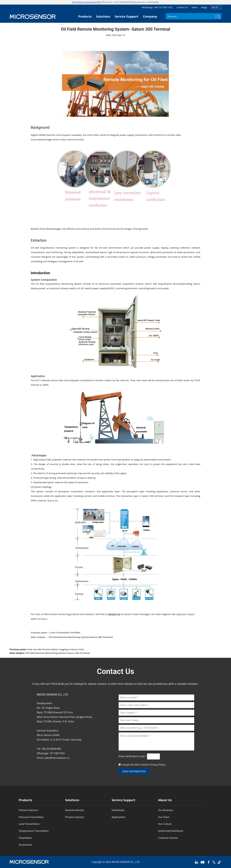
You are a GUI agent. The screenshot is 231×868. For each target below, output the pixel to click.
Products (85, 16)
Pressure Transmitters (31, 817)
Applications (119, 817)
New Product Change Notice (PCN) (86, 2)
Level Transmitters (29, 824)
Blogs (204, 7)
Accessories (25, 845)
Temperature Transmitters (34, 831)
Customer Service (168, 838)
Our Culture (165, 824)
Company (150, 16)
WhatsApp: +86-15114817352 (157, 7)
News (195, 7)
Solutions (103, 16)
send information (134, 771)
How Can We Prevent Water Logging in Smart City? (56, 649)
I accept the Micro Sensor (143, 765)
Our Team (164, 817)
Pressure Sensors (29, 810)
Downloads (118, 810)
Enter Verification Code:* (133, 756)
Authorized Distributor (171, 831)
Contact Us (182, 7)
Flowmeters (25, 838)
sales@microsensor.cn (57, 758)
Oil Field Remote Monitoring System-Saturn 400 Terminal (58, 653)
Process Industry (75, 817)
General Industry (75, 810)
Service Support (126, 16)
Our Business (166, 810)
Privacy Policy (158, 765)
